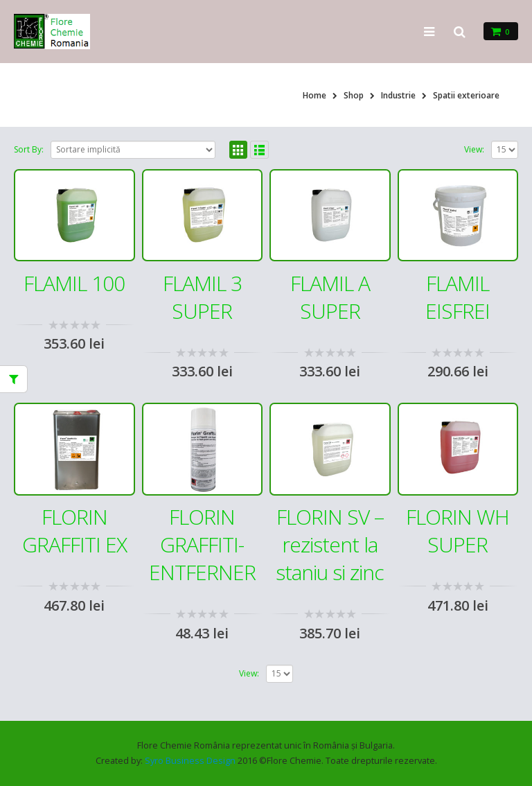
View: (474, 149)
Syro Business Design (190, 761)
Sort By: (29, 149)
